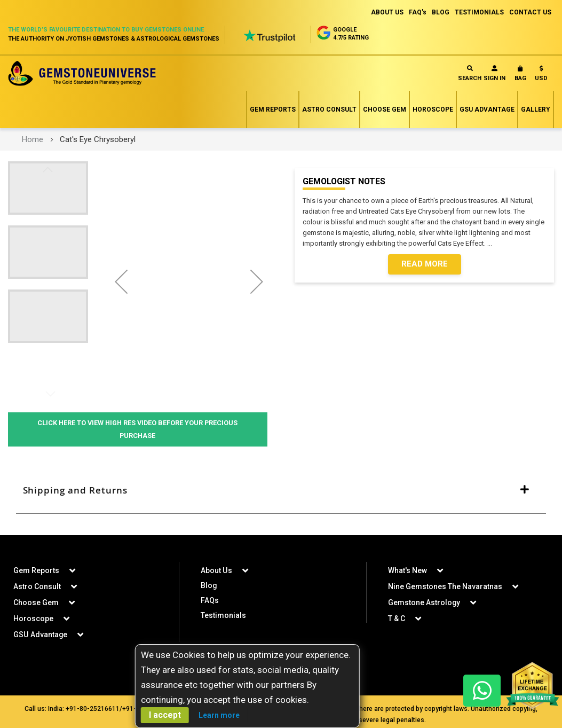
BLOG (441, 12)
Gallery (536, 109)
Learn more (219, 715)
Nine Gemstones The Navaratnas (445, 586)
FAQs (210, 600)
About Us (216, 570)
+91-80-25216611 (93, 709)
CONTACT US (530, 12)
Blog (209, 585)
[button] (541, 76)
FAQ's (418, 12)
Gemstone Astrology (424, 602)
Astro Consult (329, 109)
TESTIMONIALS (479, 12)
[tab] (281, 491)
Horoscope (433, 109)
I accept (165, 715)
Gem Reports (273, 109)
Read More (425, 264)
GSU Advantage (487, 109)
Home (33, 139)
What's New (407, 570)
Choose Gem (385, 109)
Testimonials (223, 615)
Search (470, 73)
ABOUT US (387, 12)
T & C (397, 619)
